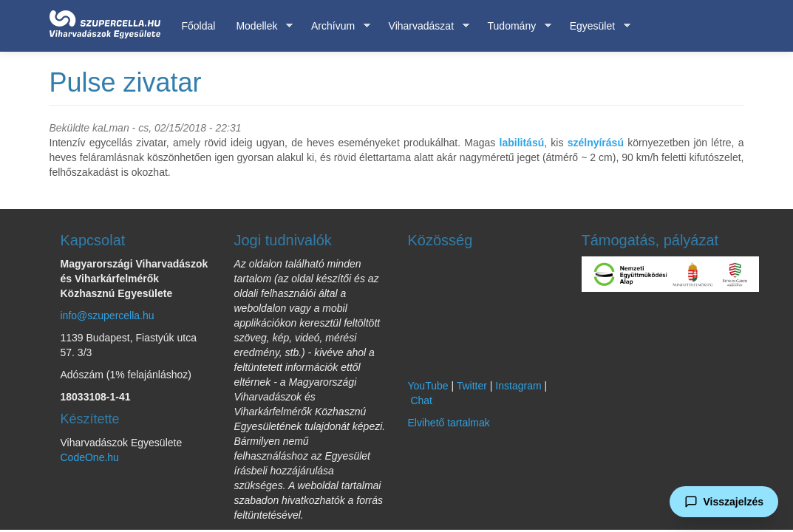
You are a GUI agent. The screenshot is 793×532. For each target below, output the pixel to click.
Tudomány (515, 26)
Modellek (259, 26)
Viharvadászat (424, 26)
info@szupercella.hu (108, 316)
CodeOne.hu (90, 457)
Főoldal (199, 26)
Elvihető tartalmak (449, 423)
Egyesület (595, 26)
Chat (421, 400)
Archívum (336, 26)
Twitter (472, 386)
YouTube (428, 386)
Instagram (518, 386)
